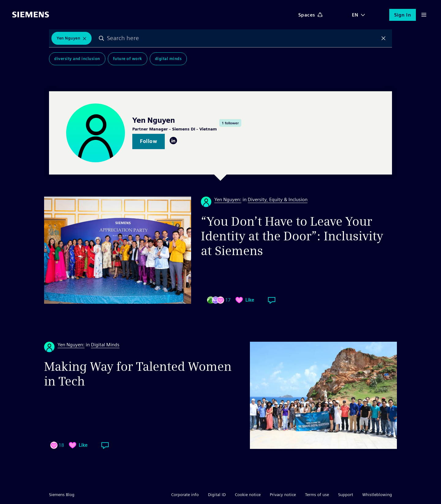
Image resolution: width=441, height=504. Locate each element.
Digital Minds (168, 59)
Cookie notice (248, 495)
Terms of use (317, 495)
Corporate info (185, 495)
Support (346, 495)
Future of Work (128, 59)
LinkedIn (173, 141)
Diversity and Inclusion (77, 59)
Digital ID (217, 495)
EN (355, 15)
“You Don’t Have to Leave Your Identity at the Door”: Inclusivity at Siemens (292, 236)
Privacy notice (283, 495)
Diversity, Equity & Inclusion (278, 199)
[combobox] (242, 38)
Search (101, 38)
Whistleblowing (377, 495)
